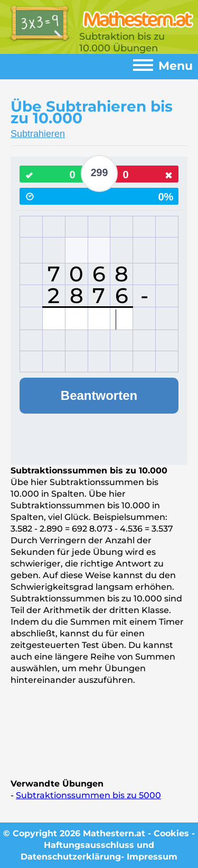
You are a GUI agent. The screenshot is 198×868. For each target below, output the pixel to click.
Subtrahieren (38, 134)
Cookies (171, 833)
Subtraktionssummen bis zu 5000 (88, 795)
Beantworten (99, 395)
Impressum (152, 857)
